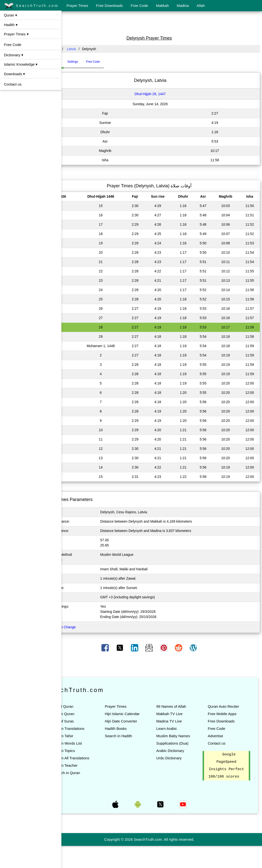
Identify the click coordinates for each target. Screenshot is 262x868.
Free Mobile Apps (228, 721)
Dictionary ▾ (14, 55)
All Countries (75, 49)
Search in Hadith (137, 751)
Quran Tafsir (88, 743)
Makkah (162, 6)
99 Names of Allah (184, 706)
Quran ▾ (11, 15)
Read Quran (88, 706)
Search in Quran (92, 787)
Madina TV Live (181, 721)
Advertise (222, 743)
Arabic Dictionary (183, 765)
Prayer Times (77, 6)
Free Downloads (109, 6)
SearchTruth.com (31, 6)
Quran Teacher (90, 780)
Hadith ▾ (11, 25)
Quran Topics (89, 758)
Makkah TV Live (182, 714)
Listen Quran (89, 714)
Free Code (139, 6)
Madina (183, 6)
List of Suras (89, 721)
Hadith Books (134, 743)
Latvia (96, 49)
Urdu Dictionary (181, 773)
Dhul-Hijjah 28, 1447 (163, 94)
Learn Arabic (179, 728)
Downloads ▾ (14, 74)
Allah (201, 6)
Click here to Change (85, 627)
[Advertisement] (162, 23)
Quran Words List (93, 751)
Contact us (13, 84)
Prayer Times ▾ (16, 34)
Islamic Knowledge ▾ (21, 64)
